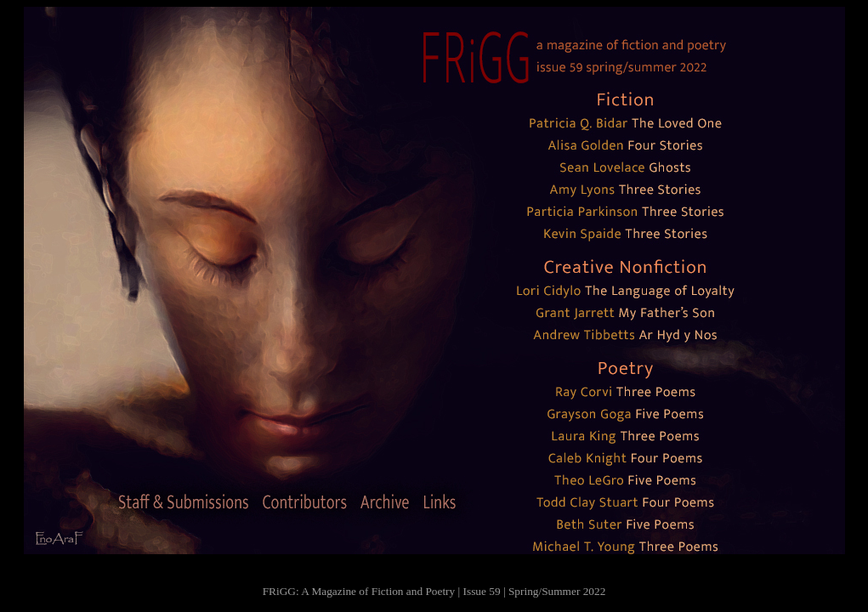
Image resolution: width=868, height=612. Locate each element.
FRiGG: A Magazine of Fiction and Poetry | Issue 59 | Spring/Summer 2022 (434, 591)
